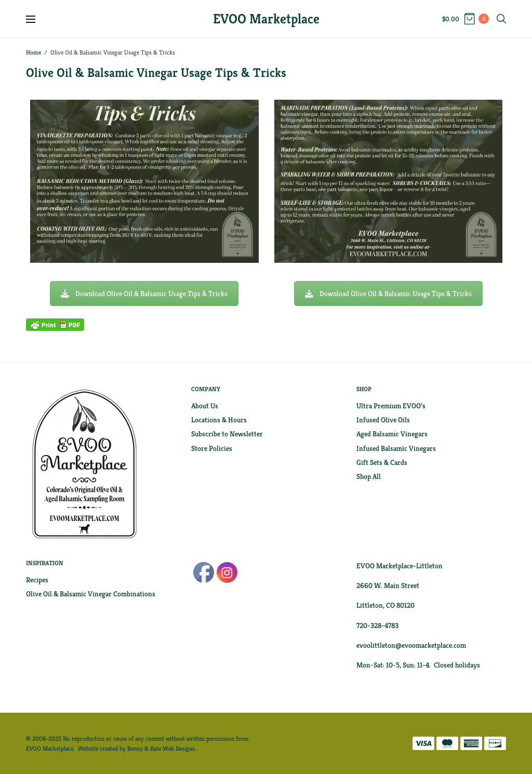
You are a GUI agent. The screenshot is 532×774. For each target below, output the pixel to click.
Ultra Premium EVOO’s (391, 406)
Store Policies (212, 448)
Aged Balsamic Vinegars (392, 434)
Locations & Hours (219, 420)
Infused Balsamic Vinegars (396, 448)
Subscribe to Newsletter (227, 434)
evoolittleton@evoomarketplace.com (411, 645)
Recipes (37, 580)
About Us (205, 406)
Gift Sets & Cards (382, 462)
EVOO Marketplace (266, 19)
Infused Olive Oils (383, 420)
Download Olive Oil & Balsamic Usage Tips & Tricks (144, 293)
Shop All (369, 476)
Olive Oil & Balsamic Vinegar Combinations (91, 594)
